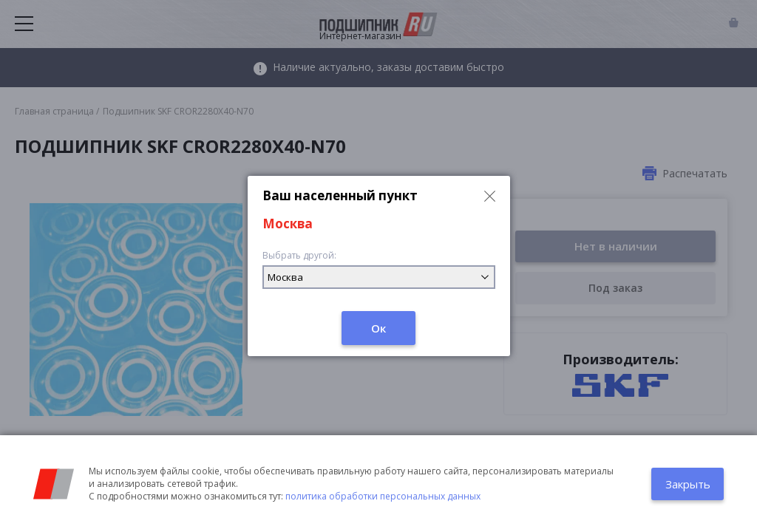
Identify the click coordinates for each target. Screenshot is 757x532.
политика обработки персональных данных (383, 496)
